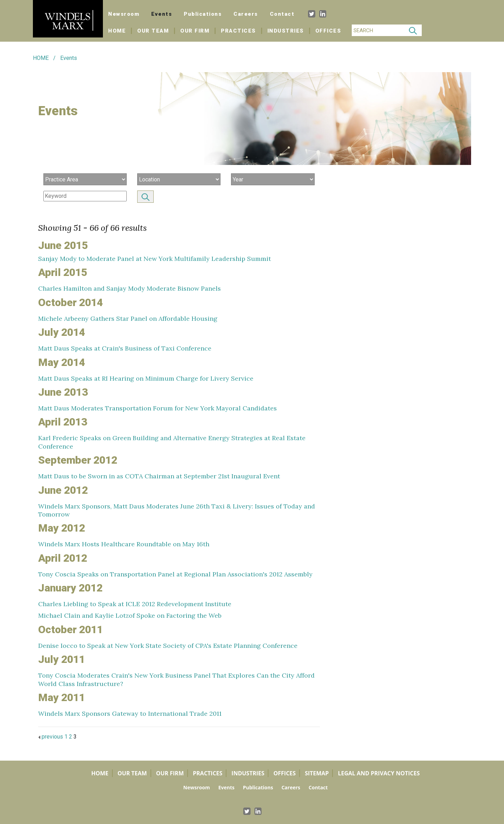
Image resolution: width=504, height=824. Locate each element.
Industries (286, 31)
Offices (328, 31)
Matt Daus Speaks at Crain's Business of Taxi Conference (125, 348)
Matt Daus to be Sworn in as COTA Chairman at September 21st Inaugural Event (159, 476)
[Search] (378, 30)
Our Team (153, 31)
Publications (203, 14)
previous (51, 737)
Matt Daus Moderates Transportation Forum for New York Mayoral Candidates (157, 408)
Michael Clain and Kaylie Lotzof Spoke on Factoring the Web (130, 615)
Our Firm (195, 31)
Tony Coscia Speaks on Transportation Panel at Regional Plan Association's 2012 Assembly (175, 574)
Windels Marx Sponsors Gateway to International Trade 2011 (130, 714)
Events (162, 14)
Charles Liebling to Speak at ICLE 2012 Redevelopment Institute (135, 604)
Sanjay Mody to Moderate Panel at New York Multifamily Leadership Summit (155, 259)
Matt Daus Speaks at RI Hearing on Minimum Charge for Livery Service (146, 378)
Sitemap (317, 773)
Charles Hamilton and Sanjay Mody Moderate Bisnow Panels (129, 288)
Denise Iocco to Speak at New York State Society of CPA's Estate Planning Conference (168, 646)
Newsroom (124, 14)
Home (120, 31)
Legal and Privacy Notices (379, 773)
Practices (238, 31)
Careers (246, 14)
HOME (41, 58)
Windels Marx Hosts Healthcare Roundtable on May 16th (124, 544)
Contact (282, 14)
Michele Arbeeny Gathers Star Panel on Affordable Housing (128, 318)
